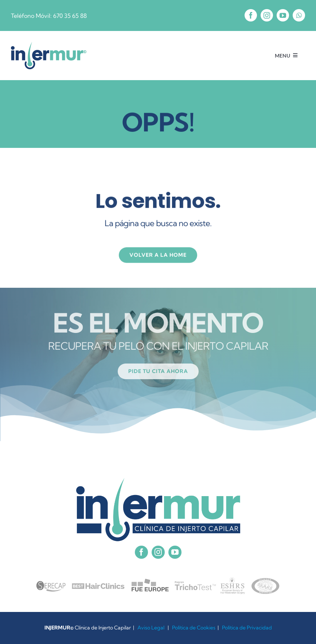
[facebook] (251, 15)
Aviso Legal (151, 628)
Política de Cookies (194, 628)
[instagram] (267, 15)
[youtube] (283, 15)
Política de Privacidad (247, 628)
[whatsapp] (299, 15)
